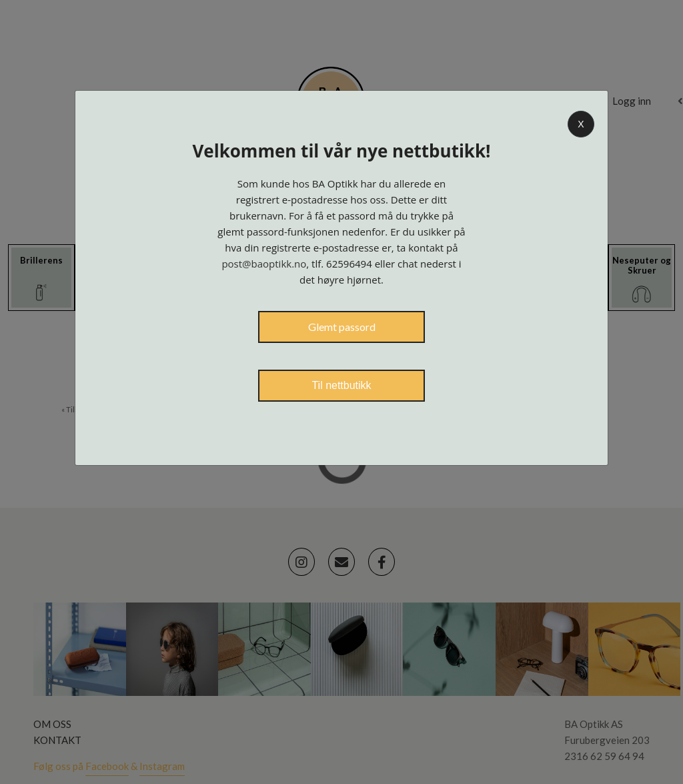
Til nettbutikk (341, 385)
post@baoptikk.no (264, 264)
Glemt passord (342, 327)
